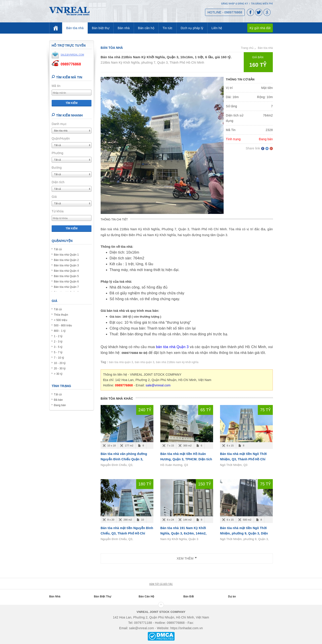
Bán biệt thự (101, 28)
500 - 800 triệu (63, 325)
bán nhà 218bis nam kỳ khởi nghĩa (177, 362)
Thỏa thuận (61, 315)
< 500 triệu (61, 320)
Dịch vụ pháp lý (192, 28)
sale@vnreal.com (158, 385)
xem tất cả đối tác (161, 584)
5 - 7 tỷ (58, 352)
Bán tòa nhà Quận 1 (66, 255)
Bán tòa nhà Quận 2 (66, 260)
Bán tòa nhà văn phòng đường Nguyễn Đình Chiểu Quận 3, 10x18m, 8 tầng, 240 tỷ (124, 459)
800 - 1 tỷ (60, 331)
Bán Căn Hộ (146, 597)
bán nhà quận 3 (145, 362)
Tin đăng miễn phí (262, 4)
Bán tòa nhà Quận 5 (66, 276)
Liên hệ (217, 28)
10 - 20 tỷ (60, 363)
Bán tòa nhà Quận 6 (66, 282)
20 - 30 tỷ (60, 368)
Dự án (232, 597)
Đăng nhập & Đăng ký (235, 4)
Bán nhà (124, 28)
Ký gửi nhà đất (260, 28)
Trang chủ (247, 48)
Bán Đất (189, 597)
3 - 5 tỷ (58, 347)
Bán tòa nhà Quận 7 (66, 287)
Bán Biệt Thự (103, 597)
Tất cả (58, 249)
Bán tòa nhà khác (117, 398)
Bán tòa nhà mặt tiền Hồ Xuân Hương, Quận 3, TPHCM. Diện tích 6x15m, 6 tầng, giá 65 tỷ (186, 459)
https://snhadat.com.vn (187, 628)
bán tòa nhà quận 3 (121, 362)
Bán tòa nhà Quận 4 (66, 271)
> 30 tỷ (58, 374)
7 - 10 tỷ (59, 358)
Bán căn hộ (146, 28)
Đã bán (58, 400)
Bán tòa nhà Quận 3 (66, 265)
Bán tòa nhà (75, 28)
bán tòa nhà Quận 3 (172, 347)
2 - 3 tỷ (58, 342)
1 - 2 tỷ (58, 336)
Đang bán (60, 405)
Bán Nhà (55, 597)
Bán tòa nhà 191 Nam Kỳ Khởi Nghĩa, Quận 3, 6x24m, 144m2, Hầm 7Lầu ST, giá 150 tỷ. (183, 533)
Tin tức (167, 28)
